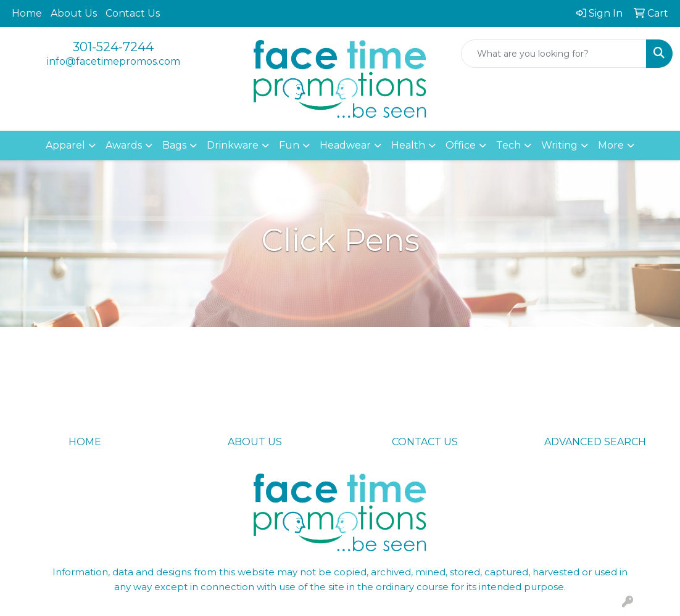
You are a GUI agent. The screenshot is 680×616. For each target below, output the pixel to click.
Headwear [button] (345, 145)
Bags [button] (174, 145)
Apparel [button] (65, 145)
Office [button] (461, 145)
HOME (85, 442)
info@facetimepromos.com (114, 61)
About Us (74, 13)
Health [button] (408, 145)
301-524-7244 (113, 47)
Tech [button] (508, 145)
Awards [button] (124, 145)
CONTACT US (425, 442)
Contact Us (133, 13)
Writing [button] (559, 145)
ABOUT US (255, 442)
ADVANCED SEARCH (595, 442)
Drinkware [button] (233, 145)
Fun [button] (289, 145)
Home (27, 13)
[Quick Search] (554, 54)
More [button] (611, 145)
